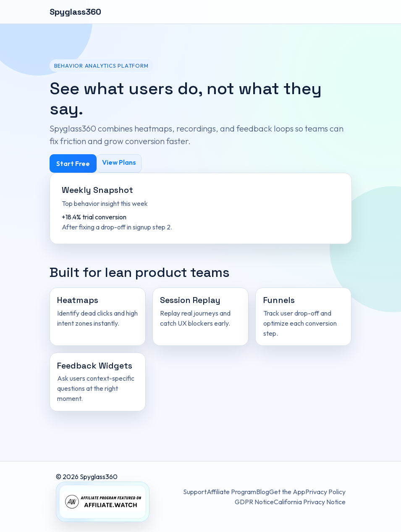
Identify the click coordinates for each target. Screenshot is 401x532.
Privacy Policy (325, 492)
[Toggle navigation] (340, 12)
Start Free (73, 163)
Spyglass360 (75, 12)
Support (195, 492)
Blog (263, 492)
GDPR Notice (254, 502)
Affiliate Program (231, 492)
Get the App (287, 492)
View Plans (119, 162)
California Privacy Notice (310, 502)
